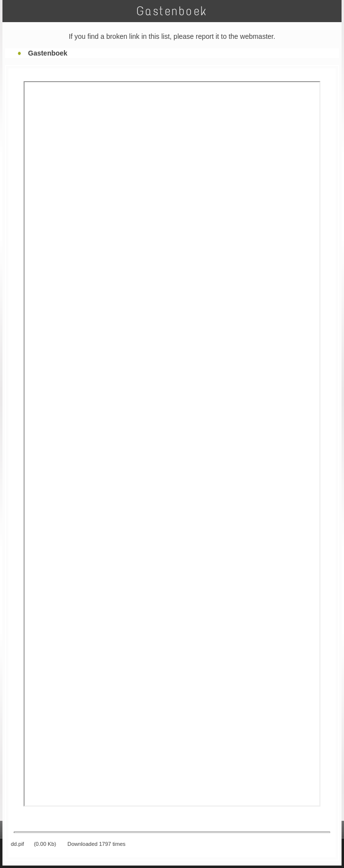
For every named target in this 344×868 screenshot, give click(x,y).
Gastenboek (48, 53)
